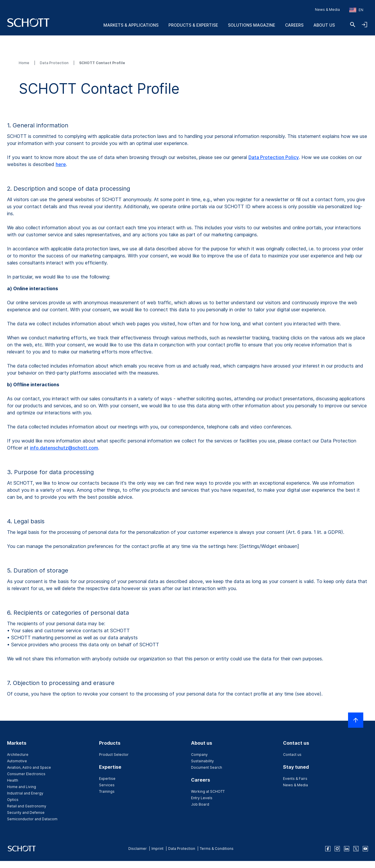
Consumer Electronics (26, 774)
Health (13, 780)
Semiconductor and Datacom (32, 819)
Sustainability (202, 761)
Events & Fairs (295, 779)
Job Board (200, 804)
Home (24, 63)
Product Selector (114, 755)
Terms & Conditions (217, 849)
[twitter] (356, 849)
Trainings (107, 791)
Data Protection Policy (274, 157)
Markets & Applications (131, 25)
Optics (13, 800)
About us (324, 25)
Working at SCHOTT (208, 791)
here (61, 164)
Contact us (292, 755)
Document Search (207, 767)
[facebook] (328, 849)
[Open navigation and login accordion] (364, 25)
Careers (294, 25)
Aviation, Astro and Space (29, 767)
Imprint (157, 849)
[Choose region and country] (356, 10)
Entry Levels (202, 798)
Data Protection (55, 63)
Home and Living (22, 787)
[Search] (353, 25)
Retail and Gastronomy (27, 806)
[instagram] (337, 849)
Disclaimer (138, 849)
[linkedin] (347, 849)
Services (107, 785)
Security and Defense (26, 813)
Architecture (18, 755)
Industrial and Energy (25, 793)
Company (199, 755)
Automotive (17, 761)
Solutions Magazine (252, 25)
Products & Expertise (193, 25)
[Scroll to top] (356, 720)
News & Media (327, 10)
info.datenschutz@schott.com (64, 448)
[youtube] (365, 849)
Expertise (107, 779)
